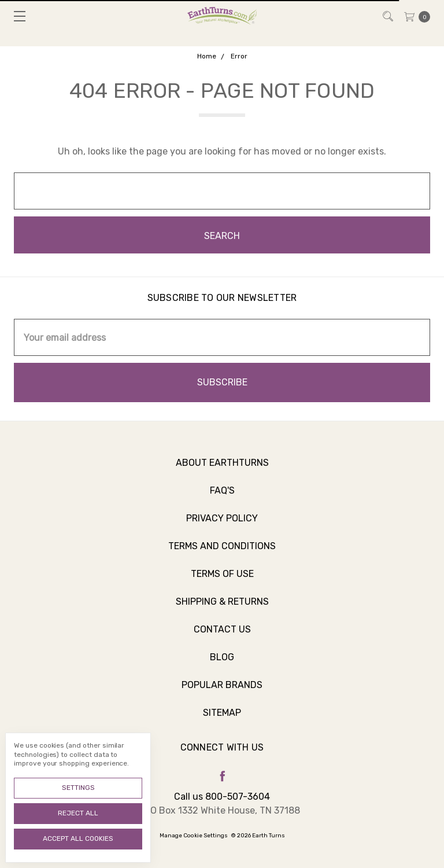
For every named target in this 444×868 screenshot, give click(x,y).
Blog (222, 663)
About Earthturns (222, 469)
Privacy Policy (222, 525)
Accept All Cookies (78, 838)
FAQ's (222, 497)
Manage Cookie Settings (194, 836)
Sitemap (222, 719)
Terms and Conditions (222, 552)
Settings (78, 788)
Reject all (78, 813)
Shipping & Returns (222, 608)
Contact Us (222, 636)
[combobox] (222, 191)
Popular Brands (222, 691)
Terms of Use (222, 580)
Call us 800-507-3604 (222, 797)
